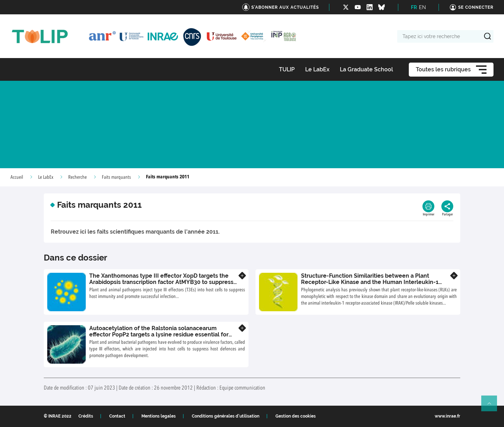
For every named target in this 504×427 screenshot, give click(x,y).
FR (414, 7)
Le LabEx (46, 177)
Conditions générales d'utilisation (226, 416)
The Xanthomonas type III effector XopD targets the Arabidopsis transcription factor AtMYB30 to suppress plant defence (161, 282)
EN (422, 7)
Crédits (86, 416)
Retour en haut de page (492, 406)
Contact (117, 416)
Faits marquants (116, 177)
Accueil (17, 177)
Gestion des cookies (296, 416)
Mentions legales (159, 416)
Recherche (78, 177)
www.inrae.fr (447, 416)
